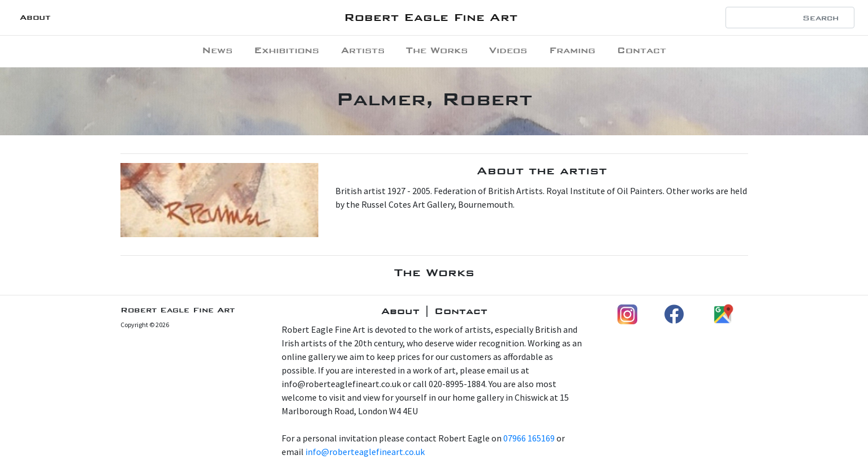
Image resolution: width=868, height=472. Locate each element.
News (217, 50)
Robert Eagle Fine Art (431, 17)
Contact (642, 50)
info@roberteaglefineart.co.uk (365, 452)
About (35, 17)
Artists (363, 50)
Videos (508, 50)
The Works (437, 50)
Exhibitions (286, 50)
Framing (572, 50)
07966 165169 (529, 438)
